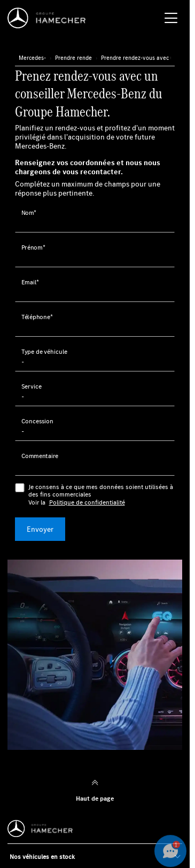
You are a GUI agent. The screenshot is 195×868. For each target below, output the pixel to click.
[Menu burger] (171, 18)
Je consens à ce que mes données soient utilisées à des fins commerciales (102, 495)
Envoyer (40, 529)
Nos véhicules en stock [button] (42, 857)
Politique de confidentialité (87, 502)
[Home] (49, 18)
